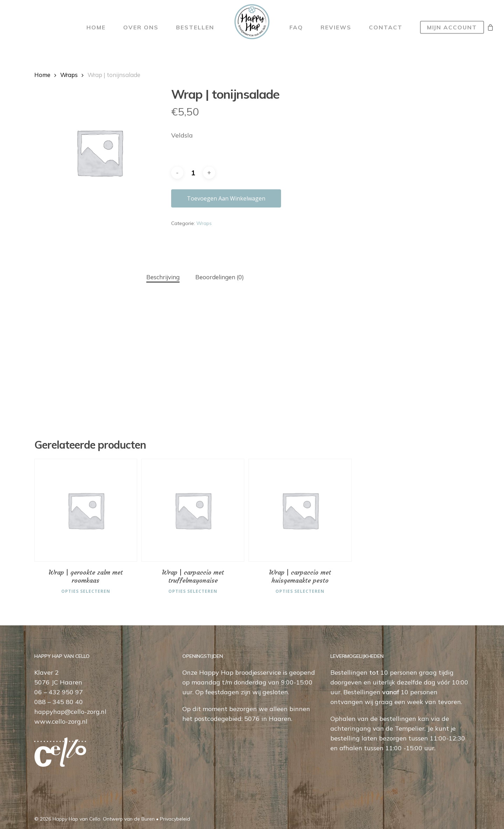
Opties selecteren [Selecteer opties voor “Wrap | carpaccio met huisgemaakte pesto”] (300, 590)
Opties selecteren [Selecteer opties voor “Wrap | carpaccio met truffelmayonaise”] (193, 590)
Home (42, 75)
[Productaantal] (193, 173)
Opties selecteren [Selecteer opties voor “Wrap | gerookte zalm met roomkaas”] (86, 590)
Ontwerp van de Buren (129, 818)
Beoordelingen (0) (220, 277)
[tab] (163, 277)
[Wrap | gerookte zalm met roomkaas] (86, 510)
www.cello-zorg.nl (61, 721)
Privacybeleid (175, 818)
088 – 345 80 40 (59, 701)
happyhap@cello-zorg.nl (70, 711)
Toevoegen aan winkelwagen (226, 198)
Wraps (69, 75)
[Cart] (490, 27)
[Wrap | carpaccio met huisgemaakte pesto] (300, 510)
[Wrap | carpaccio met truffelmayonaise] (193, 510)
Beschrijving (163, 277)
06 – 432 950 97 (59, 691)
